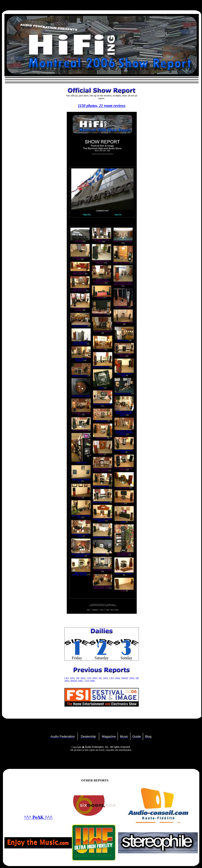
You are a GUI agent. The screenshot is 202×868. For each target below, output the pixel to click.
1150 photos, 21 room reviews (102, 106)
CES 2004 (115, 678)
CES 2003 (92, 678)
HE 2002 (81, 678)
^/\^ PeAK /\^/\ (38, 817)
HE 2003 (103, 678)
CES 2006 (90, 681)
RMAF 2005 (77, 681)
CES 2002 (69, 678)
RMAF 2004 (128, 678)
